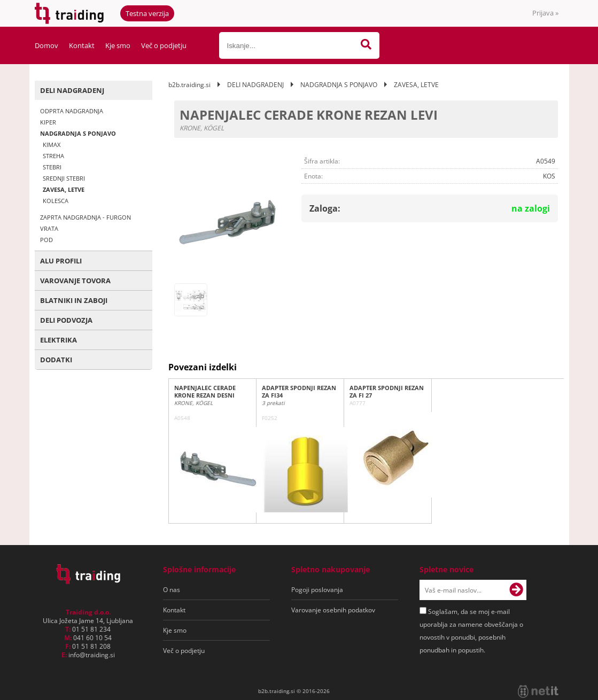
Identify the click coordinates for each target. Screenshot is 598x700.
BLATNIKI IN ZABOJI (74, 300)
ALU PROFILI (61, 261)
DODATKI (56, 360)
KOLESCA (56, 201)
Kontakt (82, 45)
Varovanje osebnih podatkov (333, 610)
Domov (46, 45)
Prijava (545, 13)
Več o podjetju (164, 45)
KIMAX (52, 145)
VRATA (49, 228)
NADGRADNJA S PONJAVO (78, 133)
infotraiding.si (92, 655)
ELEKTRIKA (59, 340)
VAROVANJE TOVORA (75, 281)
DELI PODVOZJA (66, 320)
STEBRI (52, 167)
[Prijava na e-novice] (516, 590)
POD (46, 240)
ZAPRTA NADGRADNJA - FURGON (86, 217)
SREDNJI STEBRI (64, 178)
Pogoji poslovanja (317, 590)
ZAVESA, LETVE (64, 189)
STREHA (53, 156)
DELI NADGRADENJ (72, 90)
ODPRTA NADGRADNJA (72, 111)
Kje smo (118, 45)
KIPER (48, 122)
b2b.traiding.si (189, 85)
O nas (172, 590)
